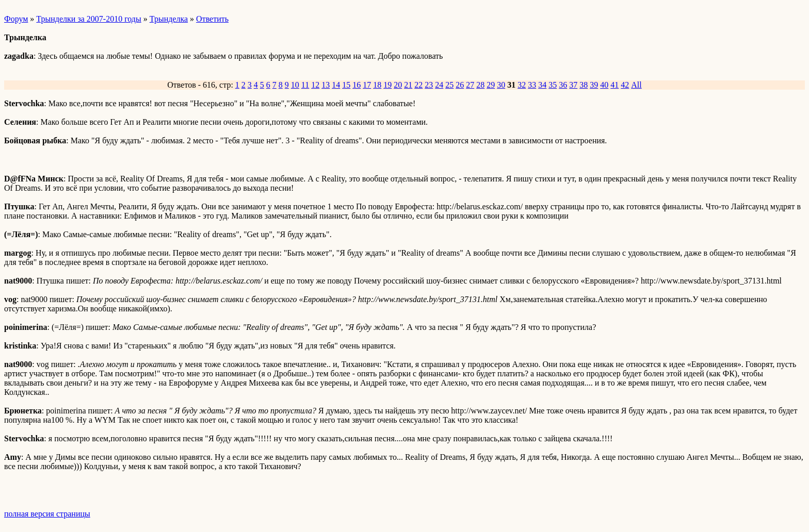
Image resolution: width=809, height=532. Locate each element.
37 (573, 85)
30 (501, 85)
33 (532, 85)
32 (522, 85)
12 (315, 85)
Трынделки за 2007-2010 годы (88, 19)
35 (553, 85)
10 (295, 85)
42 (625, 85)
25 (449, 85)
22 (418, 85)
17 (367, 85)
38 (584, 85)
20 (398, 85)
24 (439, 85)
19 (387, 85)
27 (470, 85)
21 (408, 85)
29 (491, 85)
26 (460, 85)
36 (563, 85)
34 (542, 85)
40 (604, 85)
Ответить (212, 19)
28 (480, 85)
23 (429, 85)
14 (336, 85)
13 (326, 85)
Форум (16, 19)
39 (594, 85)
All (636, 85)
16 (357, 85)
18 (377, 85)
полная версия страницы (47, 514)
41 (614, 85)
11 (305, 85)
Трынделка (169, 19)
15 (346, 85)
